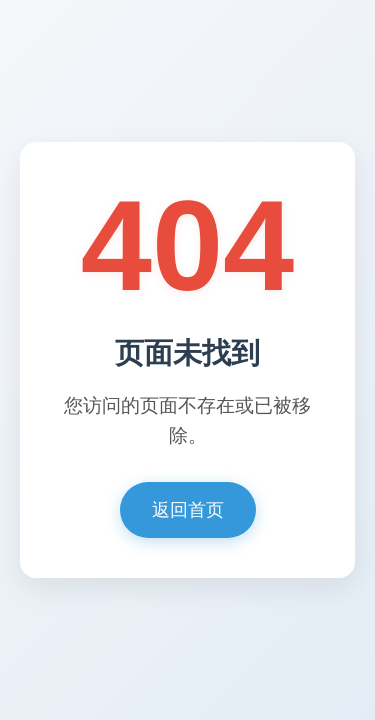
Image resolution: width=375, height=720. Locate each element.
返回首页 (188, 510)
